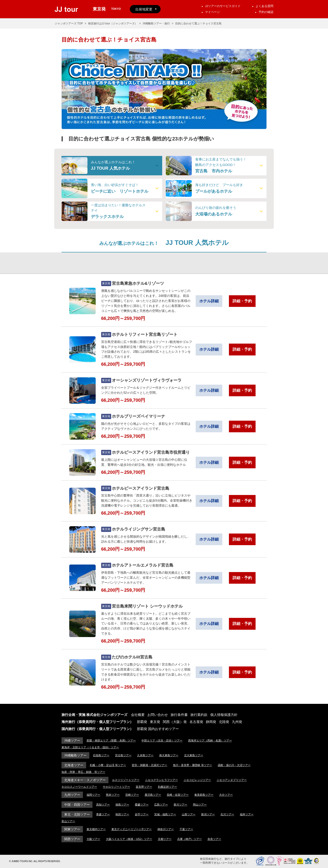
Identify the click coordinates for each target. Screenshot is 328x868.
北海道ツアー (74, 765)
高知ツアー (103, 805)
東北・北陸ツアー (77, 814)
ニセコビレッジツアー (197, 780)
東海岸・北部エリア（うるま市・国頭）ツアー (90, 747)
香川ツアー (180, 805)
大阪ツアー (93, 839)
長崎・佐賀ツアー (178, 795)
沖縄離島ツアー (75, 755)
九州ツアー (72, 795)
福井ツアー (247, 814)
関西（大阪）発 (175, 722)
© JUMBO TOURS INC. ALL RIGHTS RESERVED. (35, 861)
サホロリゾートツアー (116, 787)
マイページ (212, 12)
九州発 (237, 722)
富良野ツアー (144, 787)
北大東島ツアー (194, 755)
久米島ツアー (145, 755)
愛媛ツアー (142, 805)
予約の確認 (266, 12)
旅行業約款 (199, 715)
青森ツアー (103, 814)
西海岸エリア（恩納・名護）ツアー (210, 741)
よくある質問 (264, 6)
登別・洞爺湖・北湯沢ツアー (149, 765)
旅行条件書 (179, 715)
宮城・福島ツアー (165, 814)
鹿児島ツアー (153, 795)
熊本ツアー (113, 795)
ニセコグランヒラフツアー (161, 780)
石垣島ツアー (101, 755)
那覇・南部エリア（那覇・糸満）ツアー (111, 741)
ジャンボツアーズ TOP (69, 23)
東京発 (155, 722)
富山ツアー (68, 821)
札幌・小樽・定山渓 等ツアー (108, 765)
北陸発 (224, 722)
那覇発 (142, 722)
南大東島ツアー (169, 755)
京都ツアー (165, 839)
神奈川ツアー (166, 829)
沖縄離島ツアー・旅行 (156, 23)
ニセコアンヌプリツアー (232, 780)
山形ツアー (189, 814)
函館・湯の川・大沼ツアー (234, 765)
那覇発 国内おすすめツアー (158, 729)
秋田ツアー (122, 814)
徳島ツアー (122, 805)
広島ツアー (161, 805)
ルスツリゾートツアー (126, 780)
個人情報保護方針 (224, 715)
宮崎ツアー (132, 795)
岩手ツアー (142, 814)
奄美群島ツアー (204, 795)
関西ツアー (72, 839)
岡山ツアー (200, 805)
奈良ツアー (214, 839)
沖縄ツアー (72, 741)
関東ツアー (72, 829)
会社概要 (138, 715)
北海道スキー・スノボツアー (85, 780)
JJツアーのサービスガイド (223, 6)
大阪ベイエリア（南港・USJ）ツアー (129, 839)
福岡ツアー (93, 795)
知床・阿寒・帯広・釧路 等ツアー (83, 772)
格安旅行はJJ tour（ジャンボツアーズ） (113, 23)
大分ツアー (226, 795)
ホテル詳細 (209, 301)
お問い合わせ (158, 715)
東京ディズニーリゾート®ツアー (132, 829)
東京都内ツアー (96, 829)
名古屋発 (196, 722)
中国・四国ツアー (77, 805)
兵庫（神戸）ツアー (190, 839)
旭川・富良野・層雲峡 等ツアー (192, 765)
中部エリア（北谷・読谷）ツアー (162, 741)
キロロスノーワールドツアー (79, 787)
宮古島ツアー (123, 755)
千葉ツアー (186, 829)
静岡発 (211, 722)
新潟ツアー (208, 814)
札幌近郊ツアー (167, 787)
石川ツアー (227, 814)
